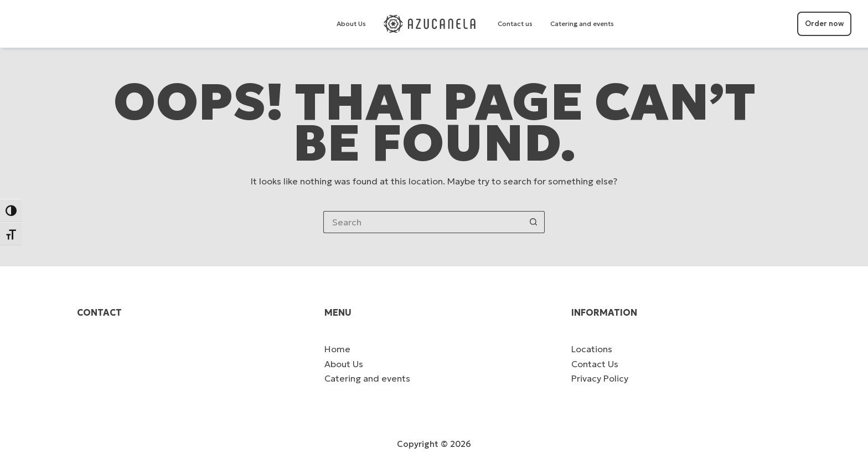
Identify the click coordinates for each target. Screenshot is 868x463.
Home (337, 349)
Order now (824, 24)
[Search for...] (423, 222)
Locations (592, 349)
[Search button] (534, 222)
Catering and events (582, 24)
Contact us (515, 24)
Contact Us (595, 364)
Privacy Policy (600, 378)
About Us (351, 24)
